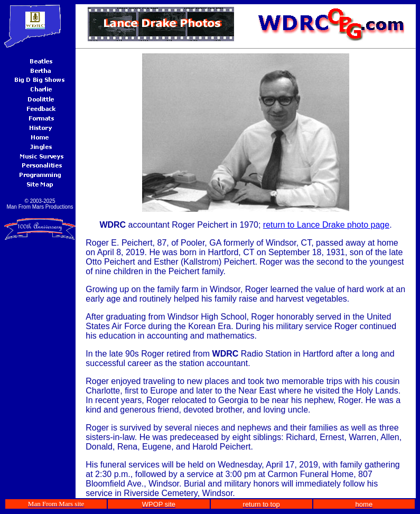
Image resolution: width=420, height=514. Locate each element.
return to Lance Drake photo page (326, 225)
